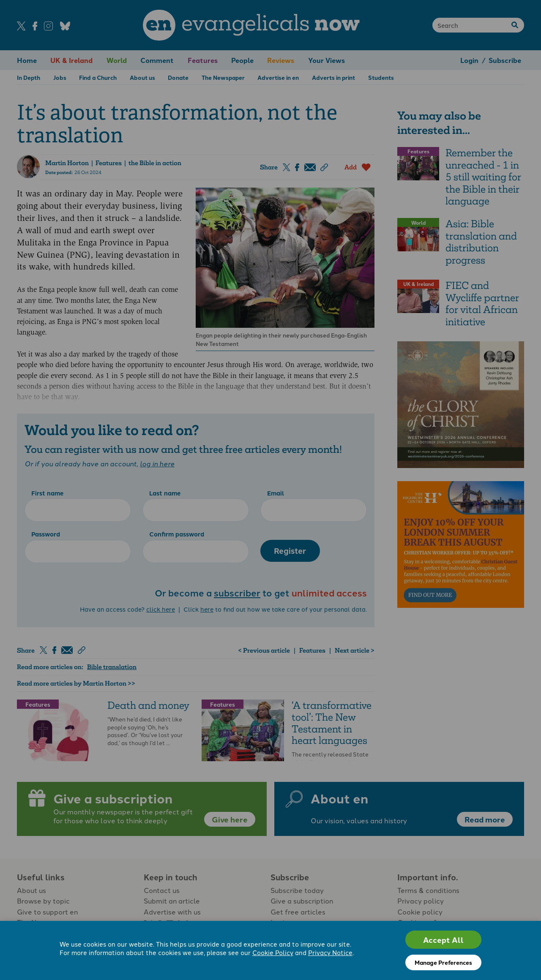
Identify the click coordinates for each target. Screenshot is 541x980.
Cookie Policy (273, 952)
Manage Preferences (443, 962)
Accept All (443, 940)
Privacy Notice (330, 952)
